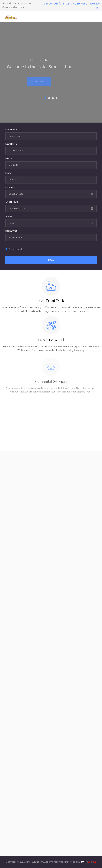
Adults (9, 216)
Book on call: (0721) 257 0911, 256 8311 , (65, 4)
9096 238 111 (95, 6)
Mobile (9, 159)
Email (8, 173)
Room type (11, 231)
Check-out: (12, 202)
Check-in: (11, 188)
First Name (11, 130)
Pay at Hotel (15, 249)
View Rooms (39, 83)
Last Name (11, 144)
